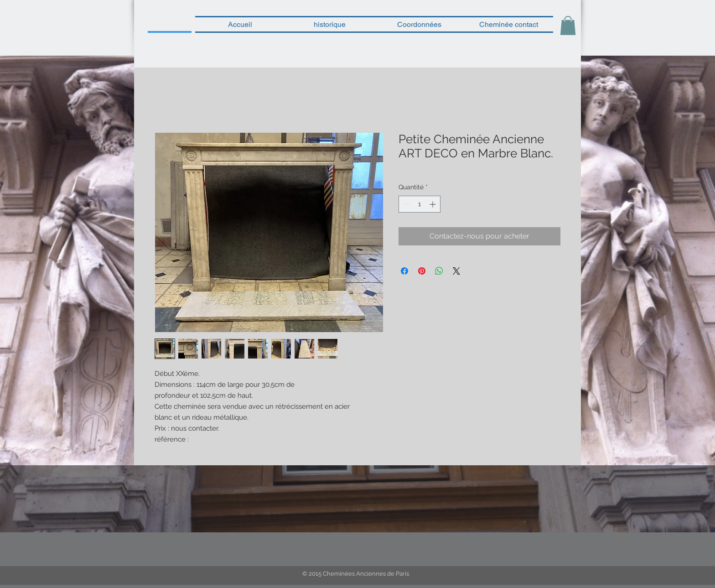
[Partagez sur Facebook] (404, 271)
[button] (568, 26)
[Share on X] (456, 271)
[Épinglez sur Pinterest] (422, 271)
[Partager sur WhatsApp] (439, 271)
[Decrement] (406, 204)
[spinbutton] (420, 204)
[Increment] (433, 204)
